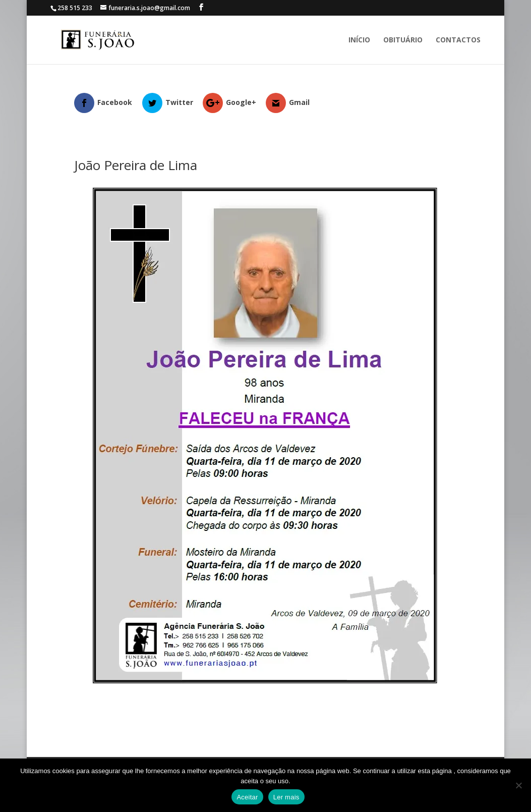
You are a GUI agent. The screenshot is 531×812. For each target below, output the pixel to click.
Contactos (458, 40)
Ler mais (286, 797)
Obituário (403, 40)
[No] (518, 785)
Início (359, 40)
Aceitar (247, 797)
